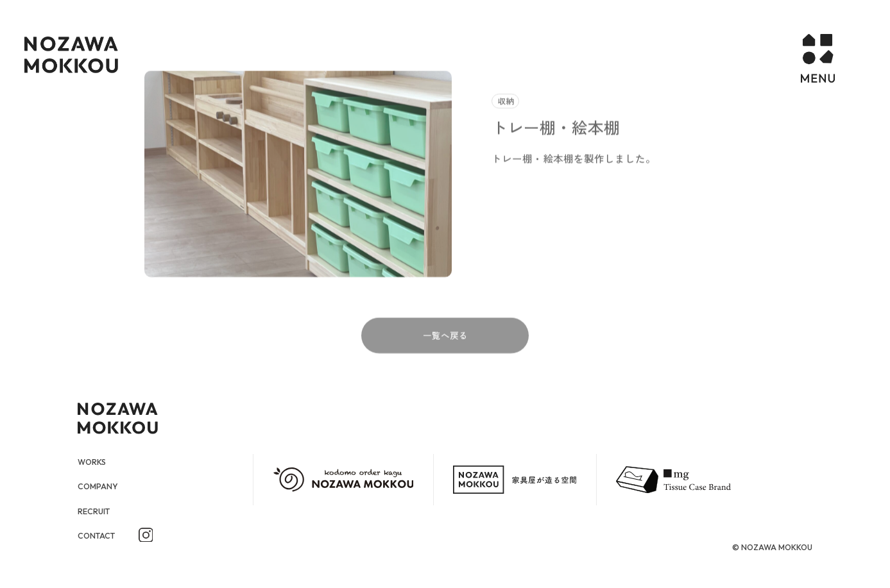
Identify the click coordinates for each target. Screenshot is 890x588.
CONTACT (100, 535)
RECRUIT (97, 511)
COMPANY (100, 486)
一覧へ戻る (445, 358)
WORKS (94, 461)
